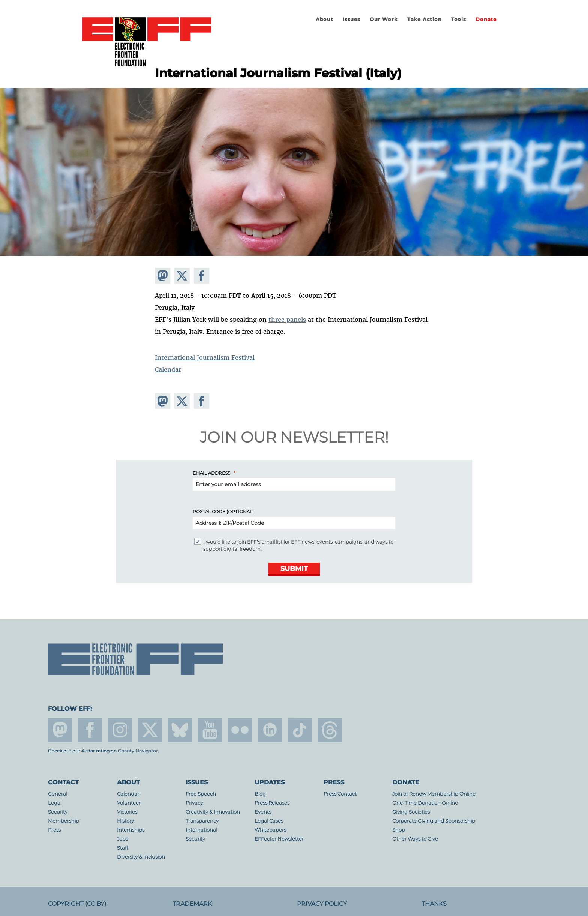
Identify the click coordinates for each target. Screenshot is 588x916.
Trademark (192, 904)
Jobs (122, 839)
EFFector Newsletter (279, 839)
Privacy (194, 803)
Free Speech (201, 794)
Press (54, 830)
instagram (120, 730)
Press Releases (272, 803)
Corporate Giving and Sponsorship (434, 821)
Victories (127, 812)
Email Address (211, 473)
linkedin (270, 730)
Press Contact (340, 794)
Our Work (384, 19)
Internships (131, 830)
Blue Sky (180, 730)
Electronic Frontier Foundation (147, 42)
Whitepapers (270, 830)
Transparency (202, 821)
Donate (486, 19)
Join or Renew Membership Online (434, 794)
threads (330, 730)
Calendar (168, 369)
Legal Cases (269, 821)
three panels (287, 320)
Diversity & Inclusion (141, 857)
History (125, 821)
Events (263, 812)
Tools (459, 19)
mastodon (60, 730)
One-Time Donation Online (425, 803)
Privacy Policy (322, 904)
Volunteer (129, 803)
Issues (352, 19)
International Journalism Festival (205, 357)
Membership (64, 821)
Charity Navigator (138, 751)
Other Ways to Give (415, 839)
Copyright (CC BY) (77, 904)
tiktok (300, 730)
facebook (90, 730)
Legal (55, 803)
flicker (240, 730)
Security (58, 812)
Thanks (434, 904)
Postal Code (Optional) (223, 511)
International (201, 830)
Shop (399, 830)
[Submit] (294, 569)
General (58, 794)
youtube (210, 730)
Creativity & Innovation (213, 812)
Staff (122, 848)
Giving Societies (411, 812)
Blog (260, 794)
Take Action (424, 19)
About (325, 19)
